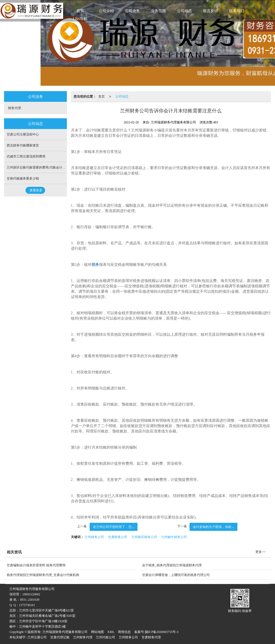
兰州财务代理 (83, 637)
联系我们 (237, 11)
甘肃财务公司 (118, 537)
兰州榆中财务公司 (174, 537)
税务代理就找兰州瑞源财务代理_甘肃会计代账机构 (43, 575)
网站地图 (97, 632)
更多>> (260, 552)
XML (111, 632)
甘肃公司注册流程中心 (23, 134)
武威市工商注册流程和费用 (26, 156)
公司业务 (132, 11)
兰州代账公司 (106, 637)
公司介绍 (106, 11)
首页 (80, 11)
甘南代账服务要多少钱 (23, 178)
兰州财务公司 (94, 537)
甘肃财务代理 (151, 637)
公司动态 (184, 11)
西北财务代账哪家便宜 (23, 145)
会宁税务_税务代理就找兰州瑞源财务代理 (172, 565)
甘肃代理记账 (60, 637)
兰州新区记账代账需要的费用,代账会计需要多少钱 (43, 167)
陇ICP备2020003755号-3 (162, 632)
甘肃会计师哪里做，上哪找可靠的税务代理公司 (176, 575)
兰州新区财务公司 (144, 537)
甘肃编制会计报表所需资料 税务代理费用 (36, 565)
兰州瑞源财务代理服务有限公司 (65, 632)
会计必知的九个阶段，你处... (214, 527)
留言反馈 (211, 11)
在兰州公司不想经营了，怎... (114, 527)
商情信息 (124, 632)
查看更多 (36, 190)
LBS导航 (80, 19)
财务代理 (15, 108)
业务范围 (158, 11)
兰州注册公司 (37, 637)
